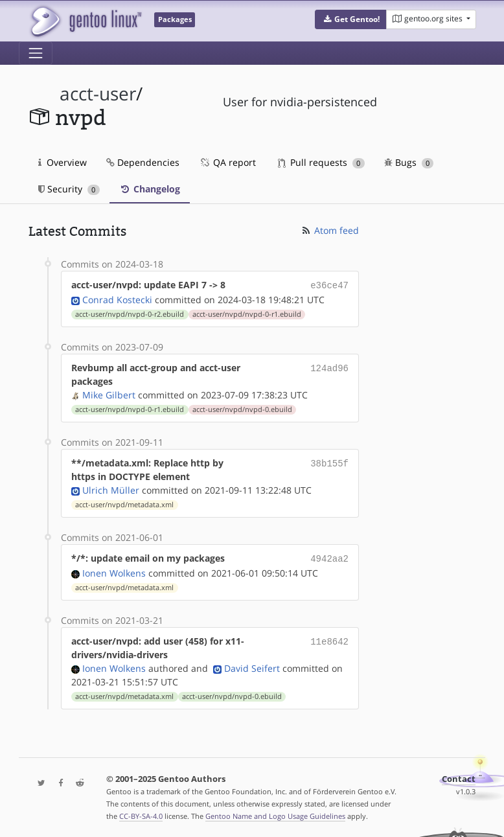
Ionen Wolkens (114, 570)
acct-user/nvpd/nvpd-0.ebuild (242, 408)
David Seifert (252, 666)
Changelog (150, 189)
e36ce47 (329, 285)
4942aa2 (329, 557)
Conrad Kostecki (117, 298)
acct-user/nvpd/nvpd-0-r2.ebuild (130, 313)
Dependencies (143, 162)
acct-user (98, 94)
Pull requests (321, 162)
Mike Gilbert (109, 394)
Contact (459, 776)
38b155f (329, 462)
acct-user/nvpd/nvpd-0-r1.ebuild (247, 313)
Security (69, 189)
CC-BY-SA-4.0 (141, 813)
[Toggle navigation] (36, 53)
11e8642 (329, 638)
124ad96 (329, 366)
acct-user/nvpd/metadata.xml (124, 503)
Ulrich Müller (111, 489)
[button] (351, 19)
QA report (227, 162)
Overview (63, 162)
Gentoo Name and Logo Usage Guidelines (275, 813)
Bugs (409, 162)
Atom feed (329, 230)
